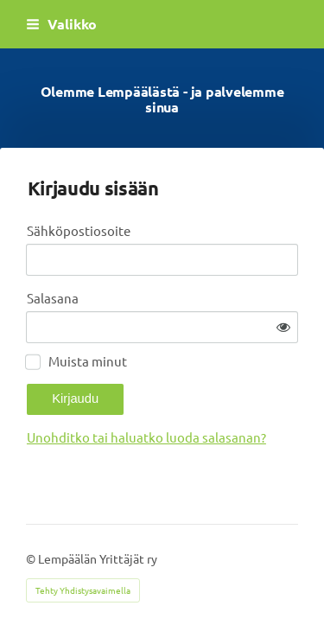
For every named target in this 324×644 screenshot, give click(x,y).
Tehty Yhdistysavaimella (83, 590)
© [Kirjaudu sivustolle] (32, 558)
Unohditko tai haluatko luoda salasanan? (146, 437)
